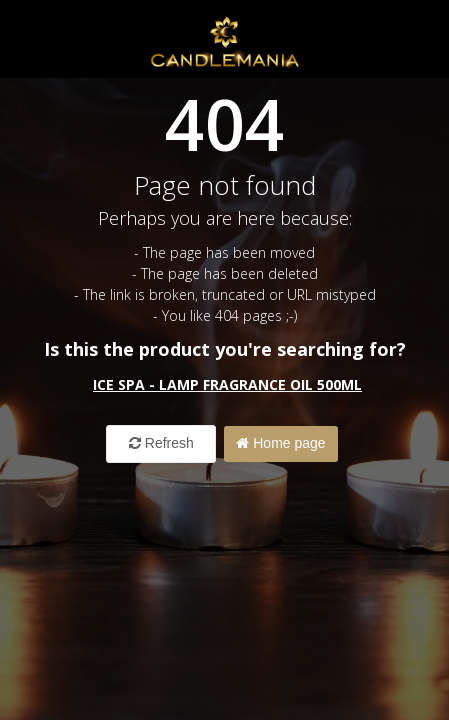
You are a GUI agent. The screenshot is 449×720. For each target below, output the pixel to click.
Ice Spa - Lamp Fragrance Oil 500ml (227, 384)
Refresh (161, 443)
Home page (280, 443)
